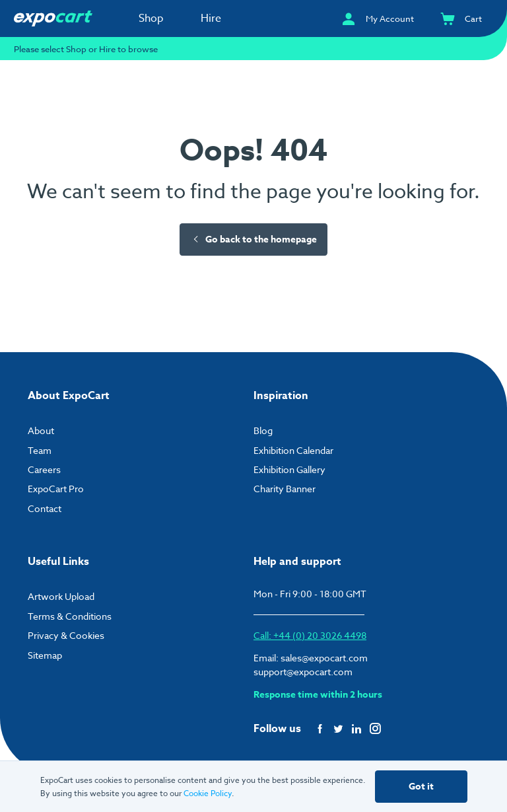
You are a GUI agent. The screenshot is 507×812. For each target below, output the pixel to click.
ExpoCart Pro (56, 489)
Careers (44, 469)
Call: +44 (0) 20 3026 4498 (310, 635)
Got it (421, 787)
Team (40, 450)
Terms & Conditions (70, 616)
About (41, 430)
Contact (45, 508)
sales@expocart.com (324, 658)
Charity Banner (285, 489)
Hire (211, 18)
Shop (151, 18)
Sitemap (45, 655)
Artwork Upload (61, 596)
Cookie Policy (208, 793)
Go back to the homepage (254, 240)
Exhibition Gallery (289, 469)
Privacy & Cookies (66, 635)
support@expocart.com (303, 672)
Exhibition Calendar (293, 450)
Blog (263, 430)
